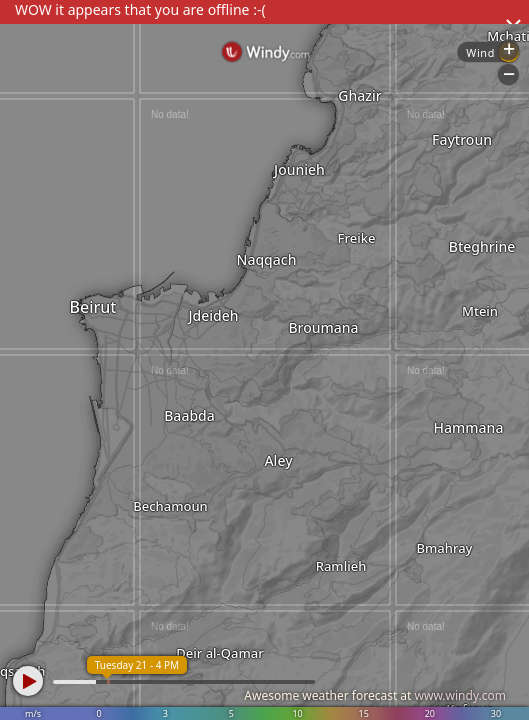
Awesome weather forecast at (375, 695)
